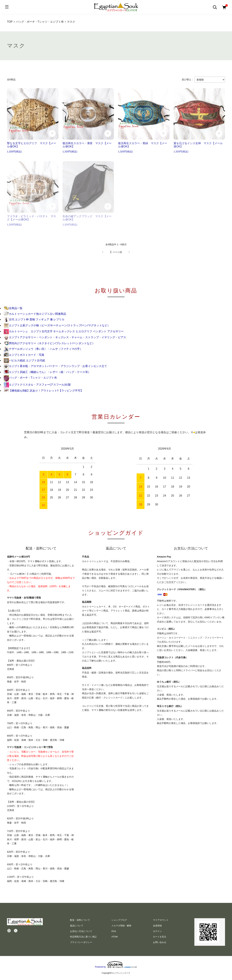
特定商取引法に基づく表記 (83, 937)
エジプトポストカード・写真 (24, 355)
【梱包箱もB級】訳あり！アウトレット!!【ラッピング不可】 (43, 391)
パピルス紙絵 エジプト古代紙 (24, 360)
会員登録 (157, 926)
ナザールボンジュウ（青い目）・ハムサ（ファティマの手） (43, 349)
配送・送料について (80, 920)
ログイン (157, 931)
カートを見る (160, 937)
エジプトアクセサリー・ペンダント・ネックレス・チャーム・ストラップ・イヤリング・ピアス (65, 337)
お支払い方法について (81, 931)
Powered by (116, 965)
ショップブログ (119, 920)
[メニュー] (7, 7)
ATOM (114, 937)
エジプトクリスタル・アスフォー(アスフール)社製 (37, 385)
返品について (77, 926)
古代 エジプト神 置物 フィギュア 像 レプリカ (34, 319)
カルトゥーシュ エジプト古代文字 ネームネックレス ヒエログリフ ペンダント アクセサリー (64, 331)
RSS (114, 931)
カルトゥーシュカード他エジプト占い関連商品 (35, 314)
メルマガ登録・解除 (121, 926)
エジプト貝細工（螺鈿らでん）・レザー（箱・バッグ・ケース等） (47, 372)
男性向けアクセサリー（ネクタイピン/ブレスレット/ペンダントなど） (49, 343)
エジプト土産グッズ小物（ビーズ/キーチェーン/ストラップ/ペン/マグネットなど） (57, 325)
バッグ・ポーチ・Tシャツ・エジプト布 (30, 378)
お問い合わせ (160, 942)
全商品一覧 (13, 308)
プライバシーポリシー (81, 942)
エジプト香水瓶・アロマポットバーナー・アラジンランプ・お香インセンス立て (55, 366)
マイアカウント (161, 920)
